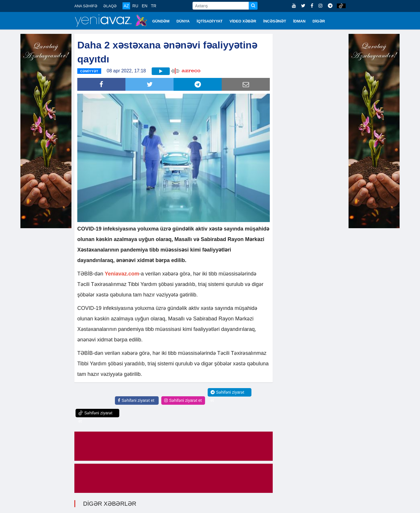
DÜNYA (183, 21)
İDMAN (299, 21)
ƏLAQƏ (110, 6)
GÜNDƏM (161, 21)
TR (154, 6)
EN (145, 6)
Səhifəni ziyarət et (136, 400)
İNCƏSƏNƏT (275, 21)
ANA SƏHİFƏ (86, 6)
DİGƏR (319, 21)
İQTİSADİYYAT (210, 21)
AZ (126, 6)
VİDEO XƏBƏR (243, 21)
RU (135, 6)
